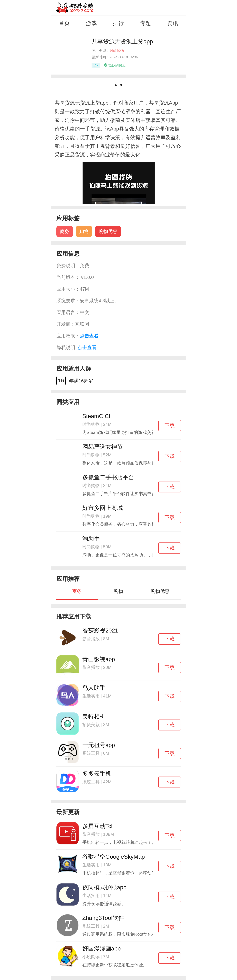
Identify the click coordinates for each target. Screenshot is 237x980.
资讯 (173, 23)
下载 (170, 426)
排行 (118, 23)
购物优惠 (108, 231)
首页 (64, 23)
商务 (65, 231)
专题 (145, 23)
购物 (84, 231)
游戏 (91, 23)
